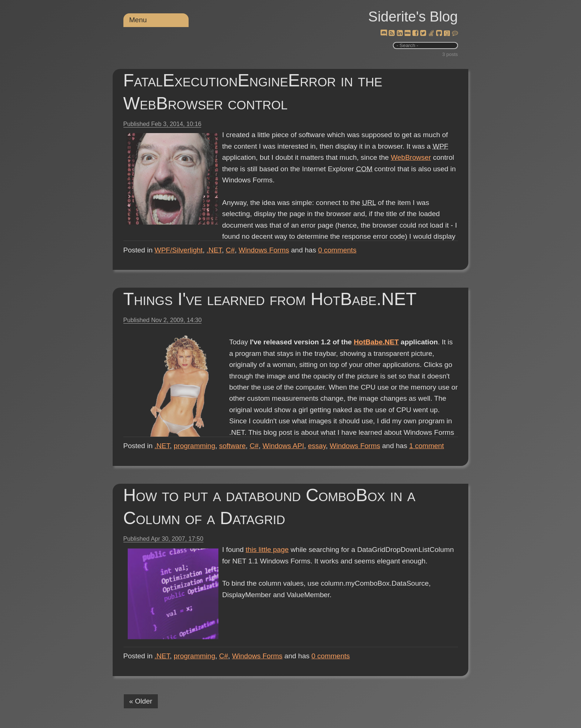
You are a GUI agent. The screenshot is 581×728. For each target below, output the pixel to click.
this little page (267, 550)
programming (195, 446)
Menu (138, 20)
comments (337, 250)
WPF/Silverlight (179, 250)
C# (230, 250)
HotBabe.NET (376, 342)
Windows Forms (264, 250)
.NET (214, 250)
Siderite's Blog (413, 17)
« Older (141, 701)
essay (317, 446)
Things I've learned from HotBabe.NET (270, 299)
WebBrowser (411, 157)
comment (426, 446)
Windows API (283, 446)
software (232, 446)
